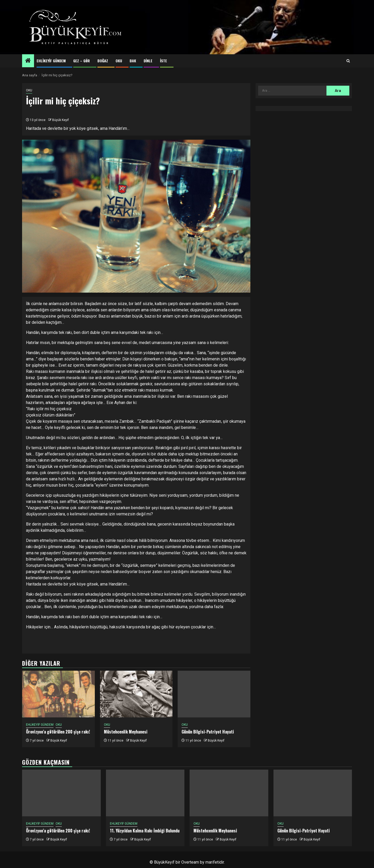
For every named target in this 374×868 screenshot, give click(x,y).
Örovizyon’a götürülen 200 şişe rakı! (58, 732)
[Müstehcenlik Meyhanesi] (136, 694)
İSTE (163, 61)
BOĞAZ (103, 61)
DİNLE (148, 61)
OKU (119, 61)
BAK (133, 61)
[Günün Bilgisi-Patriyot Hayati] (214, 694)
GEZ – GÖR (82, 61)
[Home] (28, 61)
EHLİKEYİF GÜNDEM (51, 61)
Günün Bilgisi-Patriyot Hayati (208, 732)
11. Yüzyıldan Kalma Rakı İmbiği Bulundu (145, 831)
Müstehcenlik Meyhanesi (126, 732)
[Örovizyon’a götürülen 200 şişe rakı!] (58, 694)
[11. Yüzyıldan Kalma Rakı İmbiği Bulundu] (145, 793)
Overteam (190, 862)
